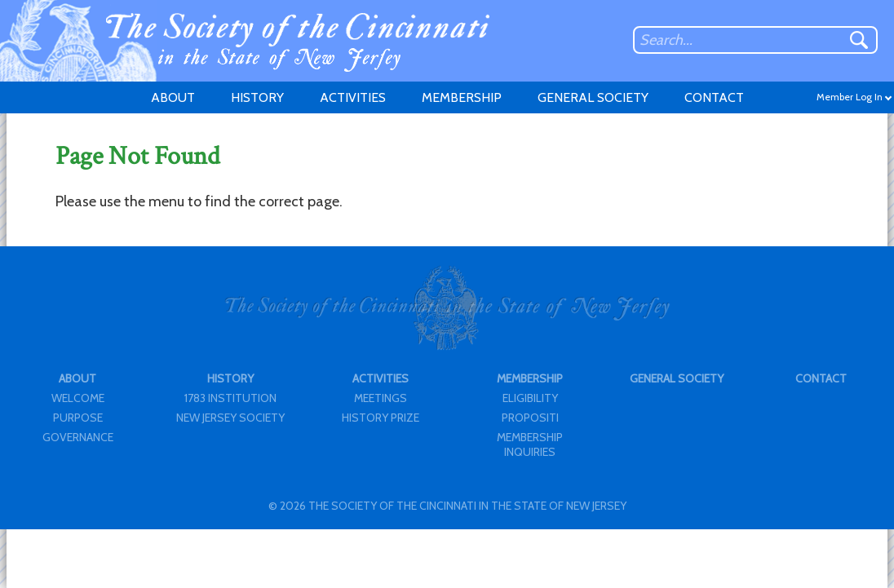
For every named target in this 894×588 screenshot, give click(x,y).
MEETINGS (381, 398)
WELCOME (78, 398)
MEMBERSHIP (462, 97)
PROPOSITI (530, 418)
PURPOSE (78, 418)
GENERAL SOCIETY (593, 97)
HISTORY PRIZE (381, 418)
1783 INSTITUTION (230, 398)
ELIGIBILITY (530, 398)
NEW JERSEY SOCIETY (230, 418)
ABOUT (173, 97)
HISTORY (257, 97)
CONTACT (714, 97)
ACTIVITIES (353, 97)
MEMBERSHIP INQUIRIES (530, 444)
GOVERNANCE (78, 437)
